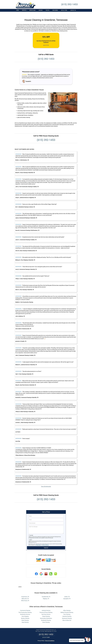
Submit (46, 543)
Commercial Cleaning (25, 606)
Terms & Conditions (45, 541)
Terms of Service (56, 641)
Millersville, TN (25, 594)
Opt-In (31, 535)
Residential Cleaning (46, 616)
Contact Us (73, 10)
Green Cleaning (46, 618)
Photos (48, 10)
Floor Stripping (25, 612)
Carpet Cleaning (46, 612)
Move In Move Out (67, 616)
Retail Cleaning (25, 616)
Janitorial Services (46, 606)
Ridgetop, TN (46, 594)
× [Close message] (84, 639)
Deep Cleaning (25, 618)
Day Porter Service (46, 610)
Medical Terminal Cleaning (67, 608)
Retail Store (64, 10)
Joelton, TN (67, 592)
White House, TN (25, 596)
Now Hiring (55, 10)
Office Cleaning (67, 606)
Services (25, 11)
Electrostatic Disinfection (46, 614)
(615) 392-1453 (69, 4)
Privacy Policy (38, 541)
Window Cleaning (25, 614)
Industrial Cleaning (67, 612)
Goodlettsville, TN (46, 592)
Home (18, 10)
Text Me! (31, 531)
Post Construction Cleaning (25, 608)
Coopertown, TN (25, 592)
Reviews (41, 10)
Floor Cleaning (67, 610)
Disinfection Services (25, 610)
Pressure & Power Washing (46, 608)
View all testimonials (46, 482)
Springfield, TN (67, 594)
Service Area (32, 10)
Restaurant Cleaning (67, 614)
